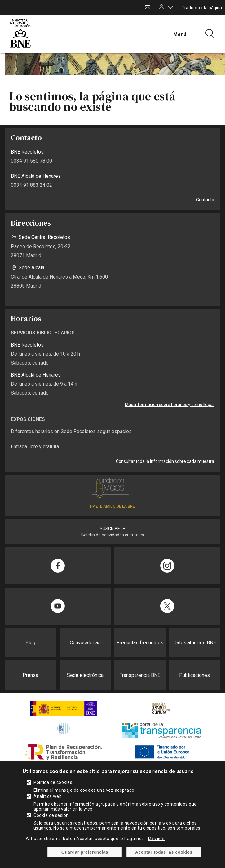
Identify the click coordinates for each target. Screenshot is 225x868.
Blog (30, 643)
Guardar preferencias (85, 859)
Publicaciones (194, 675)
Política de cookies (53, 790)
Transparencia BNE (140, 675)
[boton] (170, 7)
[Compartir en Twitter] (167, 606)
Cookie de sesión (51, 823)
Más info (157, 846)
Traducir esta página (202, 8)
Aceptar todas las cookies (164, 859)
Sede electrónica (85, 675)
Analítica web (48, 804)
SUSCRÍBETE (113, 529)
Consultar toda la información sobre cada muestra (165, 461)
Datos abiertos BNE (195, 643)
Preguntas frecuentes (140, 643)
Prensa (30, 675)
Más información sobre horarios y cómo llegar (170, 405)
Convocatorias (85, 643)
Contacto (147, 8)
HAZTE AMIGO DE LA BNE (113, 506)
